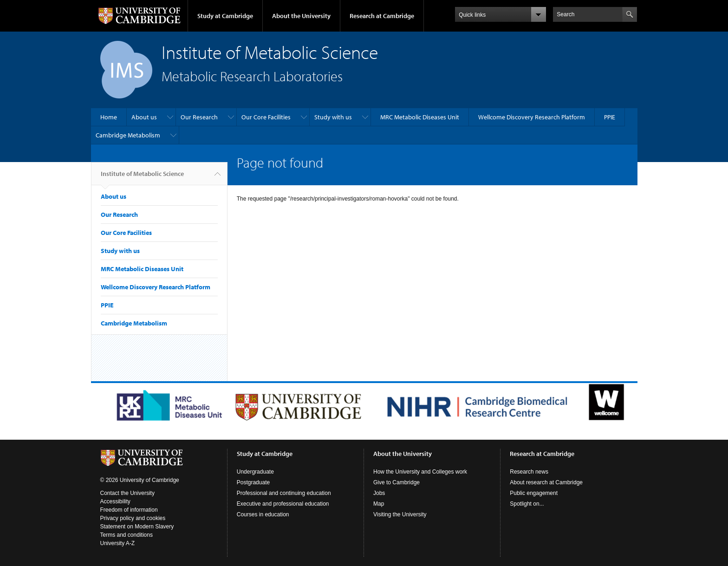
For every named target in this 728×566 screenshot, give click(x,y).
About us (144, 117)
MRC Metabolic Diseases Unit (420, 117)
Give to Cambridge (396, 482)
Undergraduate (255, 472)
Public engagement (534, 493)
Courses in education (263, 514)
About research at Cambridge (546, 482)
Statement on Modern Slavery (137, 527)
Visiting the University (400, 514)
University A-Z (118, 543)
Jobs (379, 493)
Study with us (333, 117)
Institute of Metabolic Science (142, 177)
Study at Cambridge (225, 16)
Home (109, 117)
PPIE (610, 117)
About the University (301, 16)
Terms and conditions (127, 535)
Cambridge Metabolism (128, 135)
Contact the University (127, 493)
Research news (529, 472)
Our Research (199, 117)
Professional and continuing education (284, 493)
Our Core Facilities (266, 117)
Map (379, 504)
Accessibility (115, 501)
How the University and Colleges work (420, 472)
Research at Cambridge (382, 16)
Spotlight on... (527, 504)
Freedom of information (129, 510)
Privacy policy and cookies (133, 518)
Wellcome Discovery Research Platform (532, 117)
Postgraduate (253, 482)
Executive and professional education (283, 504)
